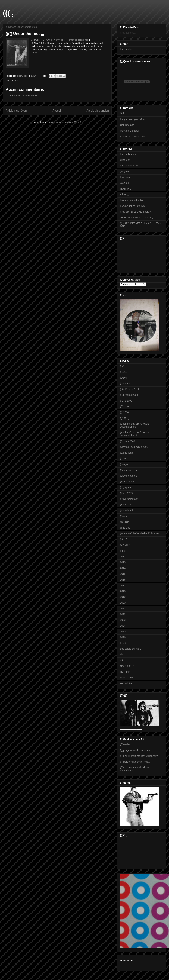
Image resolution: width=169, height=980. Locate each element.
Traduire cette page (79, 40)
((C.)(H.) (125, 418)
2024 (123, 626)
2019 (123, 597)
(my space (126, 487)
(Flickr (123, 459)
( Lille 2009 (126, 401)
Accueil (57, 111)
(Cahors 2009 (128, 441)
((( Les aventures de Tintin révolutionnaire (134, 769)
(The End (125, 528)
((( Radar (125, 744)
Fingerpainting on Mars (133, 119)
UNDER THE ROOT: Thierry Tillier (48, 40)
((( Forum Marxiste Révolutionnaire (139, 756)
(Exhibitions (126, 453)
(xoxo (123, 551)
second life (126, 683)
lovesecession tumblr (132, 200)
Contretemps (127, 125)
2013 (123, 562)
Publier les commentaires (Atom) (64, 122)
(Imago (124, 464)
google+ (124, 171)
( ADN (123, 378)
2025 (123, 631)
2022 (123, 614)
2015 (123, 574)
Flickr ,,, (124, 194)
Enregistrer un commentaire (24, 96)
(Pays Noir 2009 (129, 499)
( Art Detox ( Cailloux (131, 389)
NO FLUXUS (127, 666)
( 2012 (124, 372)
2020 (123, 603)
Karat (123, 643)
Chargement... (128, 33)
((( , (8, 13)
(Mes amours (127, 482)
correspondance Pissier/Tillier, (136, 218)
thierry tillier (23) (129, 166)
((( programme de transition (135, 750)
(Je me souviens (129, 470)
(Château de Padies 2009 (134, 447)
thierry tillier (126, 49)
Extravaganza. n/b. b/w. (133, 206)
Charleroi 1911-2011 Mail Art (136, 212)
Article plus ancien (98, 111)
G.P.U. (124, 113)
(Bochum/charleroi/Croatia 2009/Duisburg (134, 425)
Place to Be (126, 678)
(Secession (126, 505)
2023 (123, 620)
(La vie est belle (129, 476)
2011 (123, 557)
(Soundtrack (127, 510)
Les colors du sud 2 (131, 649)
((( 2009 (124, 407)
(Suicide (125, 516)
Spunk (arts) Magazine (132, 137)
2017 (123, 585)
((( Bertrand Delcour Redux (135, 762)
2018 (123, 591)
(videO (124, 539)
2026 (123, 637)
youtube (124, 183)
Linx (17, 81)
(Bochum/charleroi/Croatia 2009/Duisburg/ (134, 434)
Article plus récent (17, 111)
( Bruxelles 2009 (129, 395)
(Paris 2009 (126, 493)
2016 (123, 580)
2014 (123, 568)
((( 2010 (124, 412)
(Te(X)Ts (125, 522)
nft (121, 660)
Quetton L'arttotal (129, 131)
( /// (122, 366)
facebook (125, 177)
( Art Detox (126, 383)
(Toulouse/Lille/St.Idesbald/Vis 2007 (140, 533)
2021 (123, 608)
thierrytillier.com (129, 154)
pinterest (125, 160)
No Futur (125, 672)
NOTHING (126, 189)
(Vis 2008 (125, 545)
